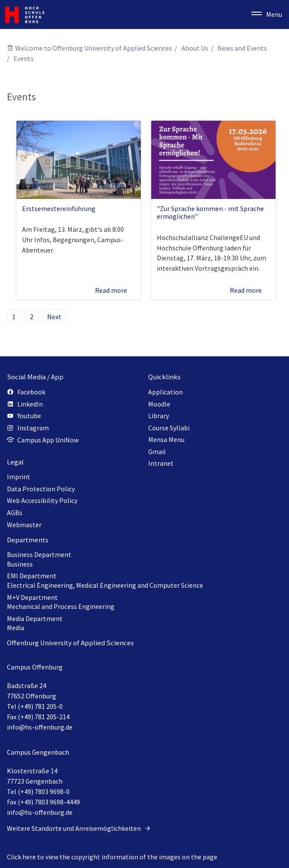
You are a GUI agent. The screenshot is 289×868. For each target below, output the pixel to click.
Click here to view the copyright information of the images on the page (112, 857)
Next (54, 317)
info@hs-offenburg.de (40, 727)
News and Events (242, 48)
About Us (195, 48)
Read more (115, 290)
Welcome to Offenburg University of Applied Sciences (94, 48)
